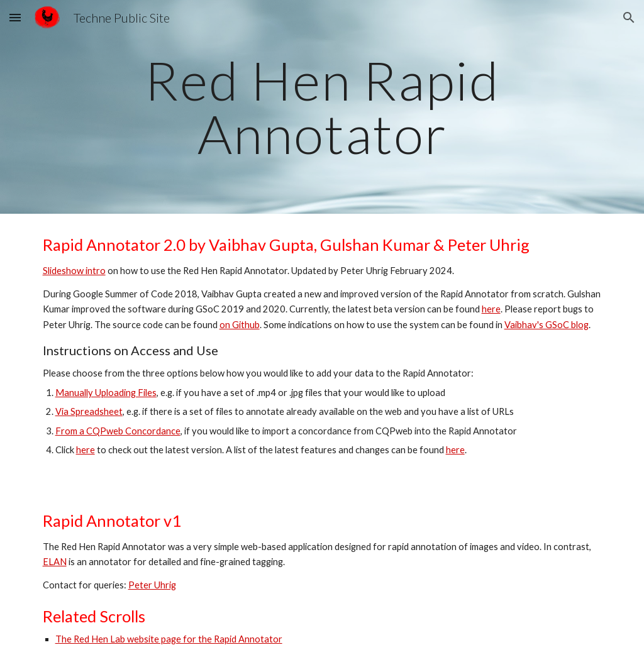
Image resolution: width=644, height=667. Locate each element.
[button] (15, 17)
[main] (322, 107)
